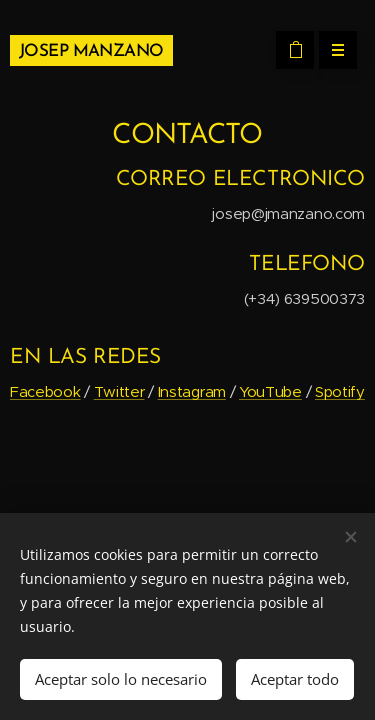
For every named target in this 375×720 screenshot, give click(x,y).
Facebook (45, 391)
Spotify (340, 391)
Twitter (119, 391)
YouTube (270, 391)
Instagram (192, 391)
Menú (331, 50)
